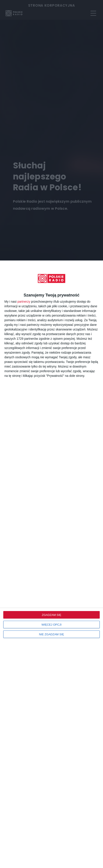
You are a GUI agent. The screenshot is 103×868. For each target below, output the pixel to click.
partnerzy (24, 302)
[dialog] (51, 564)
